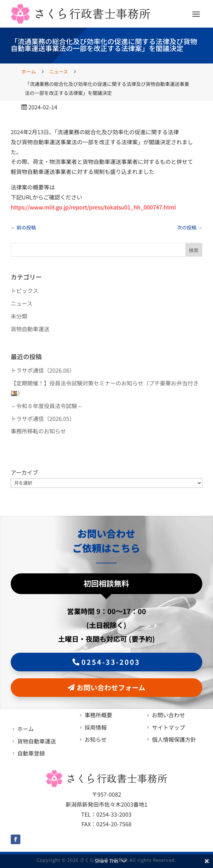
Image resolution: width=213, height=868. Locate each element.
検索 (194, 250)
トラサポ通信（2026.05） (43, 418)
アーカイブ (24, 472)
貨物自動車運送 (30, 329)
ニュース (22, 303)
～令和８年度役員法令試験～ (47, 406)
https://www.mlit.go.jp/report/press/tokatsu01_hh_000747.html (93, 207)
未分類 (19, 316)
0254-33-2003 (111, 662)
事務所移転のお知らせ (38, 431)
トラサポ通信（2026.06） (43, 370)
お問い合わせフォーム (111, 687)
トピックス (25, 290)
